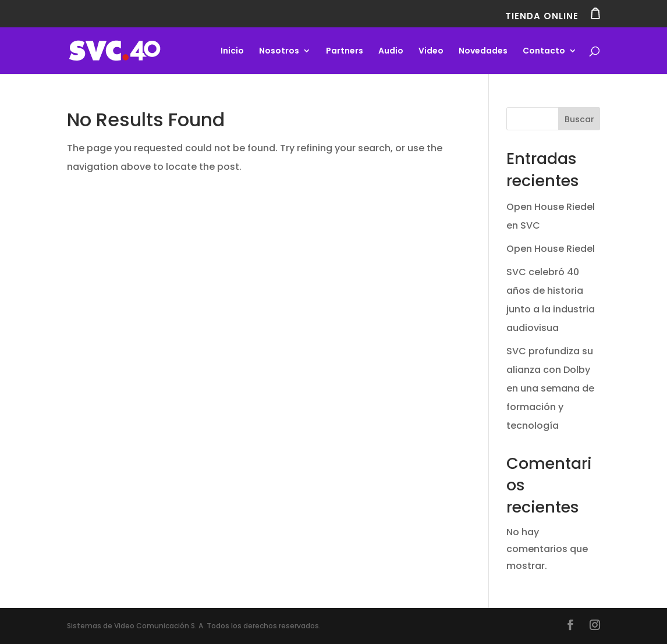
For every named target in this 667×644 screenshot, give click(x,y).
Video (431, 51)
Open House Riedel (551, 249)
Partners (345, 51)
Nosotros (279, 51)
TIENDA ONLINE (553, 14)
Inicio (232, 51)
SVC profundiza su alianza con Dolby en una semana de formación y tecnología (550, 388)
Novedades (483, 51)
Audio (391, 51)
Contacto (544, 51)
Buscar (579, 119)
